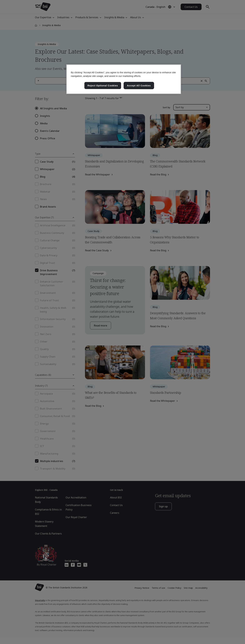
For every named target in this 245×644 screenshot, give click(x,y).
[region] (124, 79)
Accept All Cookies (139, 86)
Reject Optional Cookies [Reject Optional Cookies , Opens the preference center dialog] (103, 86)
